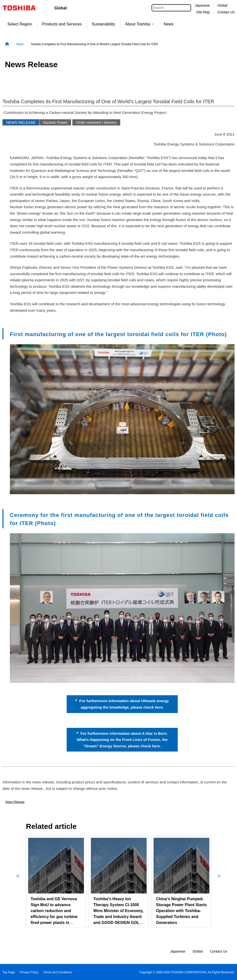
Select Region (20, 24)
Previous (18, 882)
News (169, 24)
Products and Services (62, 24)
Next (219, 882)
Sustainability (103, 24)
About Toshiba (139, 24)
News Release (15, 802)
